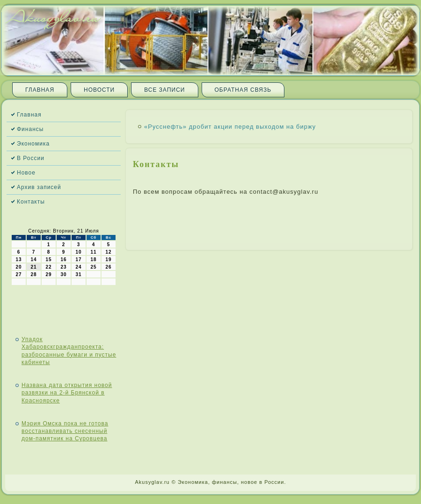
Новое (26, 173)
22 (48, 267)
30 (63, 274)
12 (108, 252)
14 (33, 259)
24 (78, 267)
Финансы (30, 129)
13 (18, 259)
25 (93, 267)
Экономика (33, 144)
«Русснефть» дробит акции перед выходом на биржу (230, 127)
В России (31, 158)
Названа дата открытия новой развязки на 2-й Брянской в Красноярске (67, 393)
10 (78, 252)
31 (78, 274)
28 (33, 274)
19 (108, 259)
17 (78, 259)
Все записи (164, 90)
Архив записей (39, 187)
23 (63, 267)
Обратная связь (243, 90)
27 (18, 274)
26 (108, 267)
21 (33, 267)
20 (18, 267)
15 (48, 259)
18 (93, 259)
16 (63, 259)
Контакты (31, 202)
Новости (99, 90)
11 (93, 252)
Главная (40, 90)
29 (48, 274)
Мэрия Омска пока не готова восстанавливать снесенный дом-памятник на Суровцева (65, 431)
